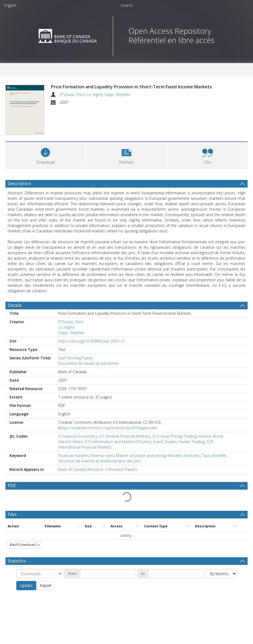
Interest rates (102, 460)
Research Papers (123, 474)
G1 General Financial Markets (125, 441)
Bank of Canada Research (81, 474)
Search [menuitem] (127, 5)
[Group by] (39, 578)
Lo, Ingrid (95, 94)
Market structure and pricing (141, 460)
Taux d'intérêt (214, 460)
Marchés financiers (184, 460)
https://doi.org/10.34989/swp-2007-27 (92, 346)
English (10, 5)
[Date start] (108, 578)
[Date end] (176, 578)
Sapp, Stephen (117, 94)
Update (26, 590)
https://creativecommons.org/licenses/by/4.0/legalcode (107, 433)
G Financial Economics (78, 441)
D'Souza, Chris (72, 94)
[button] (126, 160)
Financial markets (74, 460)
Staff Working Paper (75, 363)
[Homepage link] (126, 34)
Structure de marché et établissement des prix (99, 466)
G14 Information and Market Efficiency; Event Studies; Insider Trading (144, 447)
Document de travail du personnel (88, 368)
